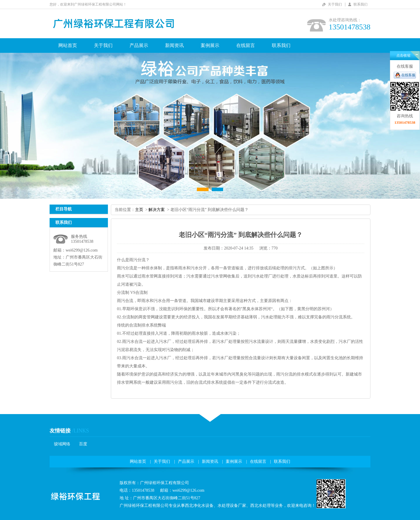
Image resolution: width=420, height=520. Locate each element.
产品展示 (139, 45)
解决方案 (157, 210)
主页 (139, 210)
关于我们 (335, 4)
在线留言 (246, 45)
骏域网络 (62, 444)
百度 (83, 444)
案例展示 (210, 45)
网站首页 (68, 45)
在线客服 (408, 75)
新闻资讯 (174, 45)
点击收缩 (403, 55)
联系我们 (360, 4)
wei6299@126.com (82, 250)
